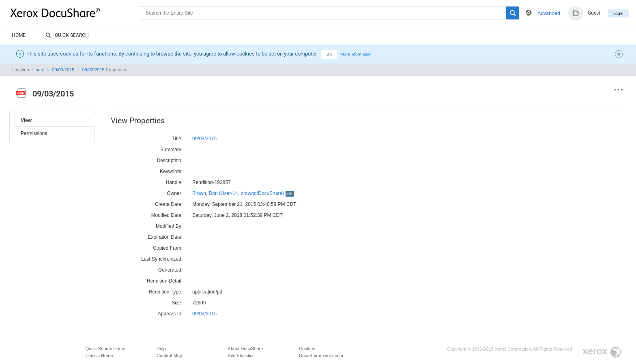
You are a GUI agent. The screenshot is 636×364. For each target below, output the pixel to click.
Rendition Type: (166, 292)
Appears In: (170, 314)
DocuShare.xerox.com (321, 355)
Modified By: (169, 226)
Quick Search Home (105, 349)
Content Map (169, 355)
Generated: (170, 270)
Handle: (174, 182)
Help (161, 349)
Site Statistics (241, 355)
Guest (594, 13)
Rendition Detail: (165, 281)
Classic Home (99, 355)
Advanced (549, 13)
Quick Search (67, 36)
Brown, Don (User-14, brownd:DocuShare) (243, 193)
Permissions (34, 133)
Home (19, 35)
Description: (170, 161)
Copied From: (168, 248)
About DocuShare (246, 349)
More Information (356, 54)
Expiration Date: (165, 237)
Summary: (171, 150)
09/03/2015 (63, 70)
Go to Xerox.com (603, 352)
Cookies (307, 349)
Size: (177, 303)
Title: (177, 139)
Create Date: (169, 204)
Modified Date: (167, 215)
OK (329, 54)
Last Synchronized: (162, 259)
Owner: (175, 193)
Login (618, 13)
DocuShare (75, 13)
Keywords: (171, 171)
